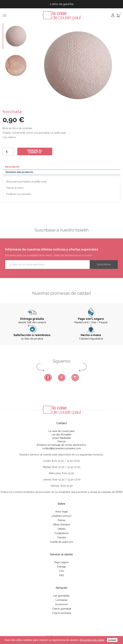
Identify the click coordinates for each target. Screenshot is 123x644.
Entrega (61, 567)
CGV (61, 571)
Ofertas (62, 529)
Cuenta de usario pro (62, 542)
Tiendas (61, 538)
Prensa (61, 520)
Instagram (75, 378)
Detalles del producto (19, 172)
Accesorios (61, 604)
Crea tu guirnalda (62, 609)
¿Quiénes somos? (61, 516)
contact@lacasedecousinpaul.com (61, 448)
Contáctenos (62, 533)
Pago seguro (61, 562)
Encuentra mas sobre (92, 640)
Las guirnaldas (61, 596)
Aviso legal (61, 512)
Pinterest (62, 378)
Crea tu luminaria (62, 613)
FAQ (61, 575)
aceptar (112, 640)
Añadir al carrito (35, 151)
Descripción (12, 167)
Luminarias (61, 600)
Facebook (48, 378)
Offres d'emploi (61, 525)
